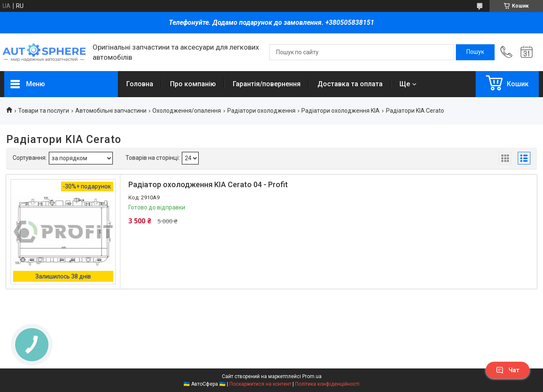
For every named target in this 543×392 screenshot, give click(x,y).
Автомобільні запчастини (111, 111)
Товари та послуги (44, 111)
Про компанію (193, 84)
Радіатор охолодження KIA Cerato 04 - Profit (208, 184)
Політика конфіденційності (327, 384)
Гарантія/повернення (267, 84)
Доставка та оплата (350, 84)
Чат (508, 370)
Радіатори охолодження (261, 111)
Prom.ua (312, 376)
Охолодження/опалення (187, 111)
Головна (140, 84)
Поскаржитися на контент (260, 384)
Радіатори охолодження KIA (341, 111)
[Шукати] (475, 52)
